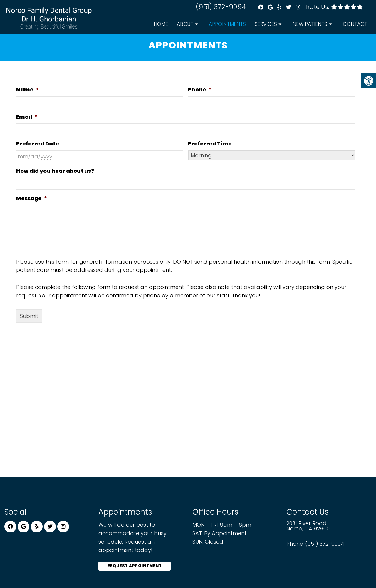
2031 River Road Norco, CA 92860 (308, 527)
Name (27, 91)
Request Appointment (135, 567)
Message (32, 200)
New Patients (310, 24)
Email (27, 118)
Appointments (227, 24)
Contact (355, 24)
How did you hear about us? (55, 172)
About (185, 24)
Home (161, 24)
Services (266, 24)
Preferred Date (38, 145)
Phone (200, 91)
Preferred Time (210, 145)
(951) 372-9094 (221, 7)
